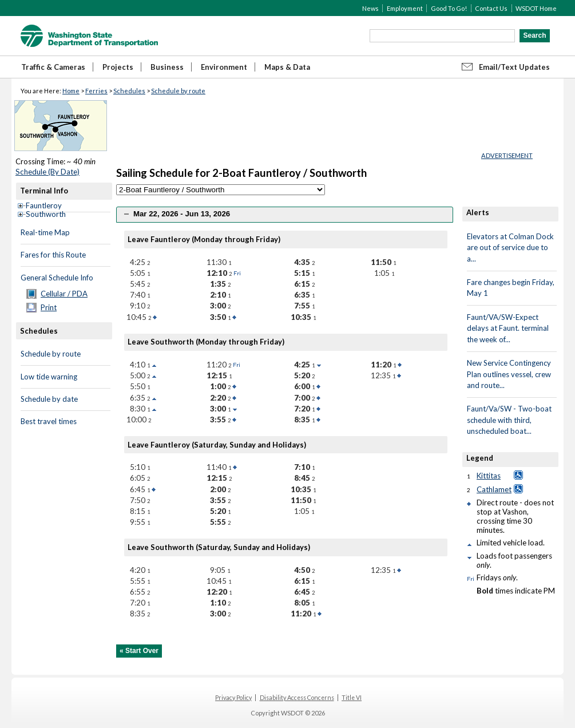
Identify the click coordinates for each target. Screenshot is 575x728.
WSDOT (89, 36)
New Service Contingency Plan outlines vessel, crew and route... (509, 374)
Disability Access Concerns (297, 698)
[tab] (285, 214)
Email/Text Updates (514, 67)
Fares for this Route (53, 255)
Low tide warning (49, 377)
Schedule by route (178, 91)
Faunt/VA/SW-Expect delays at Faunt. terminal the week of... (508, 328)
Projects (118, 67)
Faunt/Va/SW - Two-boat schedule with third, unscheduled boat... (509, 420)
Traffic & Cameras (53, 67)
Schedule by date (49, 399)
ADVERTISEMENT (507, 155)
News (370, 8)
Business (167, 67)
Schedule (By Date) (47, 172)
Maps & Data (287, 67)
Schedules (129, 91)
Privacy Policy (233, 698)
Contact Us (491, 8)
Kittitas (489, 476)
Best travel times (49, 421)
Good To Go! (449, 8)
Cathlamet (494, 489)
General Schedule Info (57, 278)
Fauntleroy (44, 205)
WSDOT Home (536, 8)
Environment (224, 67)
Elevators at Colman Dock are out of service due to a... (510, 248)
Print (49, 307)
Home (71, 91)
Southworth (46, 214)
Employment (405, 8)
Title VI (352, 698)
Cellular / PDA (64, 294)
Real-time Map (45, 232)
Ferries (96, 91)
